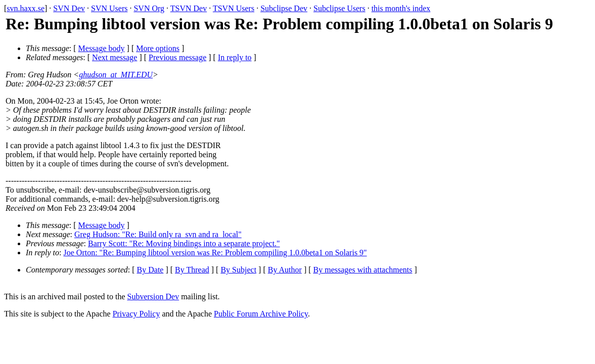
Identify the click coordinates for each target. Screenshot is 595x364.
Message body (102, 48)
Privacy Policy (136, 314)
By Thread (192, 270)
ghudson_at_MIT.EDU (116, 75)
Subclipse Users (339, 8)
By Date (150, 270)
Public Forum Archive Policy (261, 314)
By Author (285, 270)
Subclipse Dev (284, 8)
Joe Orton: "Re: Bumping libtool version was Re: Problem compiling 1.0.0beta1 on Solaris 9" (215, 253)
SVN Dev (69, 8)
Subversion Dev (153, 297)
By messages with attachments (363, 270)
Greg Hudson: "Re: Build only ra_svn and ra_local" (158, 234)
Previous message (177, 57)
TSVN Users (234, 8)
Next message (115, 57)
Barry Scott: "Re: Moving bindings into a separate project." (184, 243)
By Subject (238, 270)
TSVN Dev (189, 8)
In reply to (235, 57)
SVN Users (109, 8)
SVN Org (149, 8)
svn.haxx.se (26, 8)
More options (158, 48)
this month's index (401, 8)
